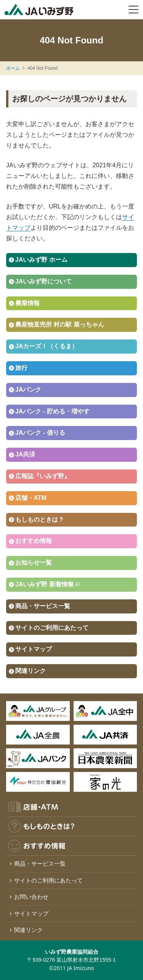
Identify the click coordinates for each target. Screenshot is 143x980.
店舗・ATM (31, 498)
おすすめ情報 (34, 541)
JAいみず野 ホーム (41, 260)
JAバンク (28, 390)
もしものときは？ (40, 520)
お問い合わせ (31, 897)
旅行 (21, 368)
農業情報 (27, 303)
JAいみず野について (43, 281)
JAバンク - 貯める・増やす (52, 411)
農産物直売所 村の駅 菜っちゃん (60, 324)
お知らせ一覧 (34, 563)
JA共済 (25, 454)
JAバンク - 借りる (40, 433)
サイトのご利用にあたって (52, 628)
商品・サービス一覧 (43, 606)
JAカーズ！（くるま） (47, 346)
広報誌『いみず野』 (43, 476)
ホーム (13, 68)
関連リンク (31, 671)
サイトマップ (34, 649)
